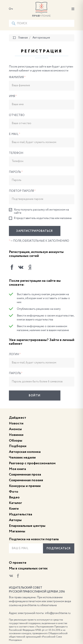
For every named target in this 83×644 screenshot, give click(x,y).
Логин (15, 354)
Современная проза (25, 475)
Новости (16, 423)
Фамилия (17, 77)
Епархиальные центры (27, 526)
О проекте (18, 563)
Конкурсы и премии (25, 486)
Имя (13, 96)
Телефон (16, 153)
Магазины (17, 531)
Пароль (16, 172)
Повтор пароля (22, 191)
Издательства (21, 514)
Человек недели (22, 458)
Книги (14, 509)
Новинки (16, 435)
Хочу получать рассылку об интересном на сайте (39, 211)
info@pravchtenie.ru (58, 613)
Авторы (15, 520)
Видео (14, 497)
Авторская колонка (25, 452)
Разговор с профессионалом (32, 463)
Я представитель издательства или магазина (40, 218)
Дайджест (18, 418)
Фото (14, 492)
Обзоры (16, 441)
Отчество (17, 115)
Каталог (15, 503)
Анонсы (15, 429)
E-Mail (15, 134)
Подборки (18, 446)
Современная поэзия (26, 480)
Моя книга (17, 469)
